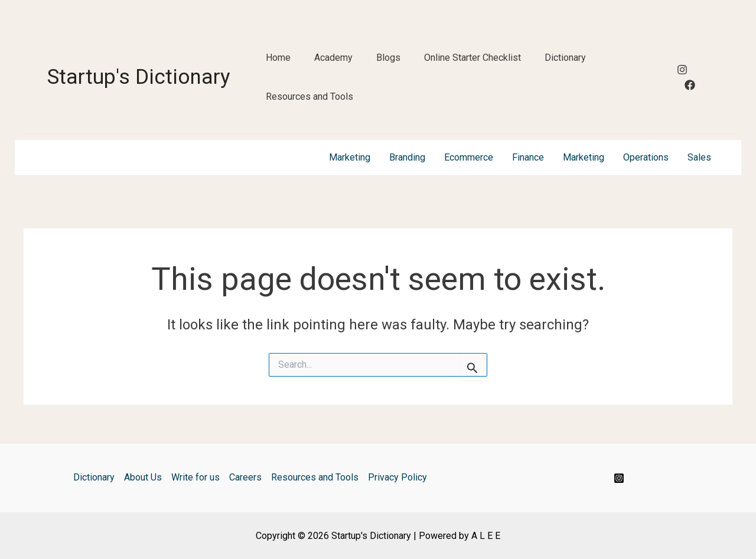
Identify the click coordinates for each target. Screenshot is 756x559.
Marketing (350, 157)
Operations (646, 157)
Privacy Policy (397, 477)
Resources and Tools (309, 97)
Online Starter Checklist (472, 58)
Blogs (388, 58)
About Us (143, 477)
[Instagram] (682, 70)
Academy (333, 58)
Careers (245, 477)
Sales (699, 157)
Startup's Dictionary (139, 77)
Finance (528, 157)
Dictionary (565, 58)
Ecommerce (469, 157)
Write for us (195, 477)
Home (278, 58)
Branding (407, 157)
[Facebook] (690, 85)
